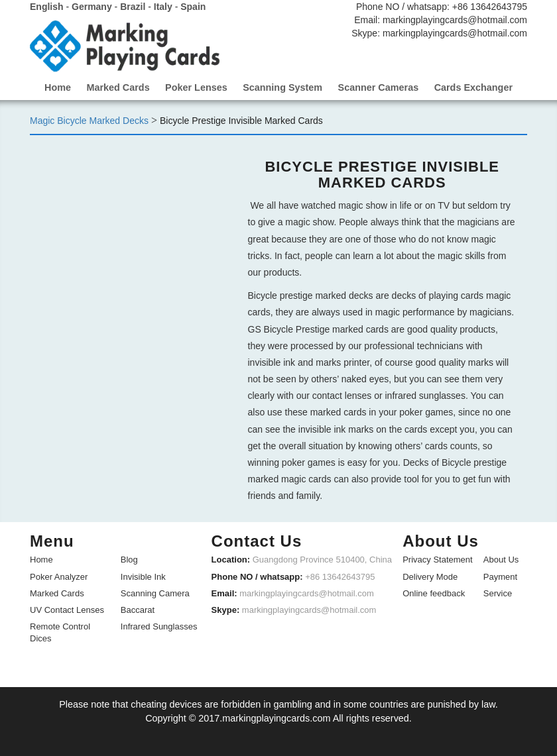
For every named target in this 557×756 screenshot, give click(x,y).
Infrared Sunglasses (159, 625)
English (47, 7)
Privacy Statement (438, 559)
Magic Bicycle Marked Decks (89, 120)
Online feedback (434, 592)
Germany (92, 7)
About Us (501, 559)
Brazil (133, 7)
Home (41, 559)
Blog (129, 559)
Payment (500, 575)
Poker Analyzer (59, 575)
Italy (163, 7)
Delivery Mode (430, 575)
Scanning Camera (155, 592)
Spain (193, 7)
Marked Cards (57, 592)
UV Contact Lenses (67, 609)
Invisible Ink (143, 575)
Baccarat (138, 609)
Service (498, 592)
